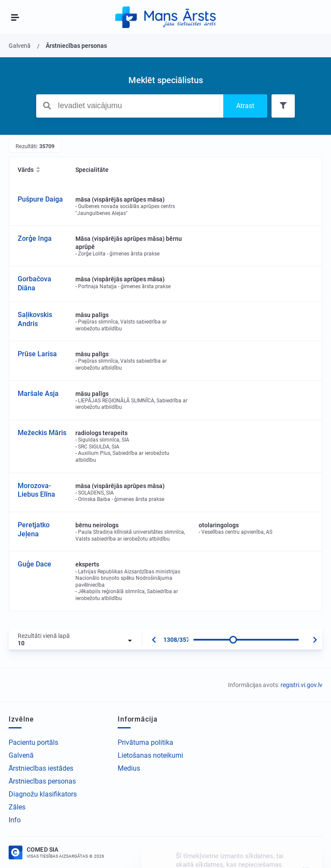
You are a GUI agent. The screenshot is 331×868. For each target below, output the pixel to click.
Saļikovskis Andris (35, 319)
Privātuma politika (145, 742)
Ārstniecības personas (42, 781)
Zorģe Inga (35, 238)
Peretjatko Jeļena (34, 529)
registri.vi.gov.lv (301, 685)
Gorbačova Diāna (34, 283)
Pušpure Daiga (40, 199)
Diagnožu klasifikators (43, 794)
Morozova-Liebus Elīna (36, 490)
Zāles (17, 807)
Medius (129, 768)
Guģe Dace (34, 564)
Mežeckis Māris (42, 433)
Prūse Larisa (37, 354)
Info (15, 820)
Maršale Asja (38, 394)
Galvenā (21, 755)
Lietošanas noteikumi (150, 755)
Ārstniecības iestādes (41, 768)
